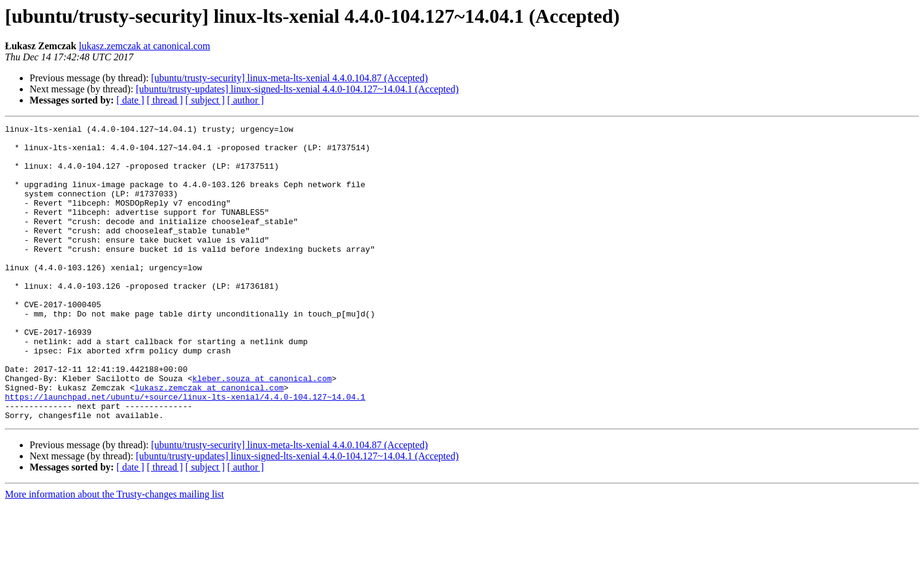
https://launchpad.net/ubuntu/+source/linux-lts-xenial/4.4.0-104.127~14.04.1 (185, 452)
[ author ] (246, 100)
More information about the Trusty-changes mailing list (115, 553)
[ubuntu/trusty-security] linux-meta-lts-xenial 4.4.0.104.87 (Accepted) (289, 78)
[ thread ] (165, 100)
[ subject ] (205, 100)
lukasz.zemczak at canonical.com (144, 46)
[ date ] (130, 100)
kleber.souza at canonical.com (262, 430)
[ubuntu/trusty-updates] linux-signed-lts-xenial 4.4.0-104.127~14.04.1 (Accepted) (297, 89)
